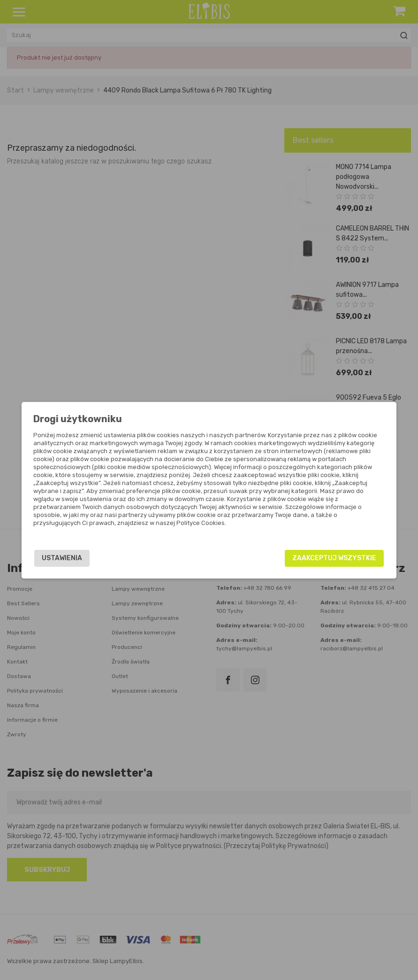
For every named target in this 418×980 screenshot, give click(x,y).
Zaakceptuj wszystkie (314, 558)
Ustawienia (82, 558)
